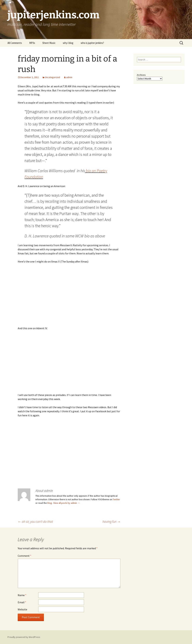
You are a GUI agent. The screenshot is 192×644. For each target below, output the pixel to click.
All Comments (15, 43)
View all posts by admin (67, 503)
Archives (141, 75)
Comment (25, 556)
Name (22, 595)
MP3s (32, 43)
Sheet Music (49, 43)
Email (22, 602)
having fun (111, 521)
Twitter (116, 499)
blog (50, 503)
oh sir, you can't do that (35, 521)
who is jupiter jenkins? (92, 43)
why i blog (68, 43)
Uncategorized (53, 77)
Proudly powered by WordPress (24, 637)
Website (22, 609)
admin (69, 77)
